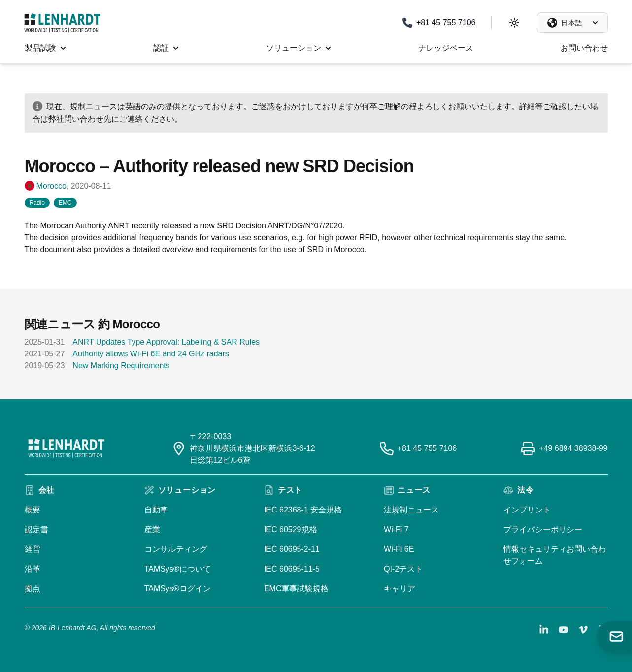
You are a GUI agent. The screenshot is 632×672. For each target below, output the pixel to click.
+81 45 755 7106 (427, 448)
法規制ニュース (411, 510)
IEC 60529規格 (291, 529)
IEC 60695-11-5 (292, 569)
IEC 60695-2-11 (292, 549)
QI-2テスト (403, 569)
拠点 (33, 589)
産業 (152, 529)
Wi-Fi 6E (399, 549)
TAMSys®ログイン (178, 589)
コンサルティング (176, 549)
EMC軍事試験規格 (297, 589)
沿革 (33, 569)
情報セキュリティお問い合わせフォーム (555, 555)
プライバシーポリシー (543, 529)
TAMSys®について (178, 569)
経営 (33, 549)
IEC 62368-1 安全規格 (303, 510)
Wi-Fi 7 (396, 529)
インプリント (527, 510)
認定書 (36, 529)
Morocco (51, 186)
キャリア (399, 589)
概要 (33, 510)
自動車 (156, 510)
